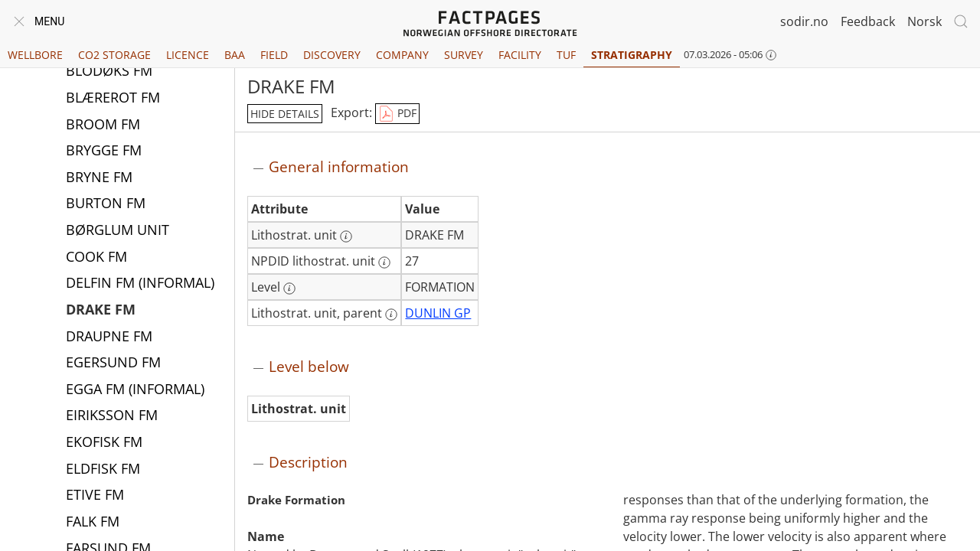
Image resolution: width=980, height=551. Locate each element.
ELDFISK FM (103, 470)
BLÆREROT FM (113, 99)
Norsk (924, 21)
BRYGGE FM (104, 152)
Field (274, 55)
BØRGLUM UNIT (118, 231)
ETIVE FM (95, 496)
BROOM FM (103, 126)
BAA (235, 55)
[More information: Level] (289, 289)
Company (402, 55)
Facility (520, 55)
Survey (464, 55)
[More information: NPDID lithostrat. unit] (384, 262)
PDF (397, 114)
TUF (566, 55)
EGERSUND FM (113, 364)
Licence (188, 55)
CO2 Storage (114, 55)
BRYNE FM (99, 178)
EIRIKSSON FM (112, 416)
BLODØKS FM (109, 72)
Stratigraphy (632, 55)
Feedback (868, 21)
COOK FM (96, 258)
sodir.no (804, 21)
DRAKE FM (101, 311)
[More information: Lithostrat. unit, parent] (391, 315)
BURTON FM (106, 204)
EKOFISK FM (104, 443)
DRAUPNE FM (109, 337)
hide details (285, 114)
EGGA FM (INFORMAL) (135, 390)
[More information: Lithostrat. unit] (346, 236)
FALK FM (93, 523)
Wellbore (35, 55)
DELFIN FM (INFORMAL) (140, 284)
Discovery (332, 55)
